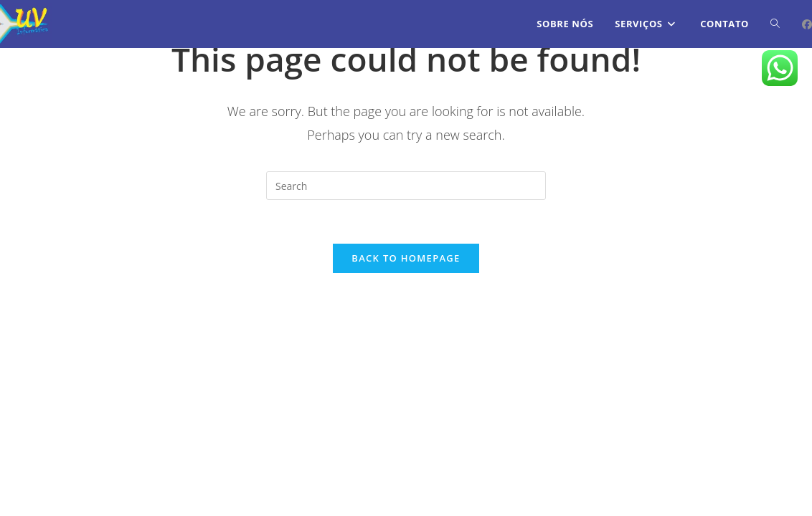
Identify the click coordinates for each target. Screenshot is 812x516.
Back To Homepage (406, 258)
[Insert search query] (406, 186)
